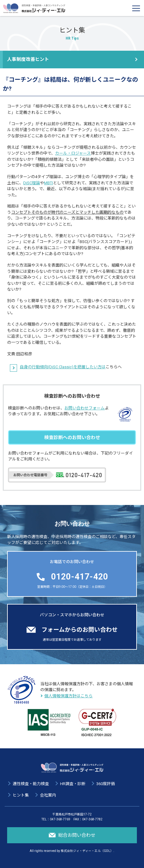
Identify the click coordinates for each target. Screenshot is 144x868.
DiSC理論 (32, 183)
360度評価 (106, 784)
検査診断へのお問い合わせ (72, 438)
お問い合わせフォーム (85, 408)
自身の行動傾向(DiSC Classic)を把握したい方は (63, 367)
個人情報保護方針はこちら (68, 696)
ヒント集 (21, 795)
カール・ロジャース (73, 153)
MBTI (48, 183)
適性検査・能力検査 (31, 784)
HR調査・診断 (73, 784)
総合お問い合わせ (72, 835)
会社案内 (48, 795)
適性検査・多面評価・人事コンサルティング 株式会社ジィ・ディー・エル (34, 8)
